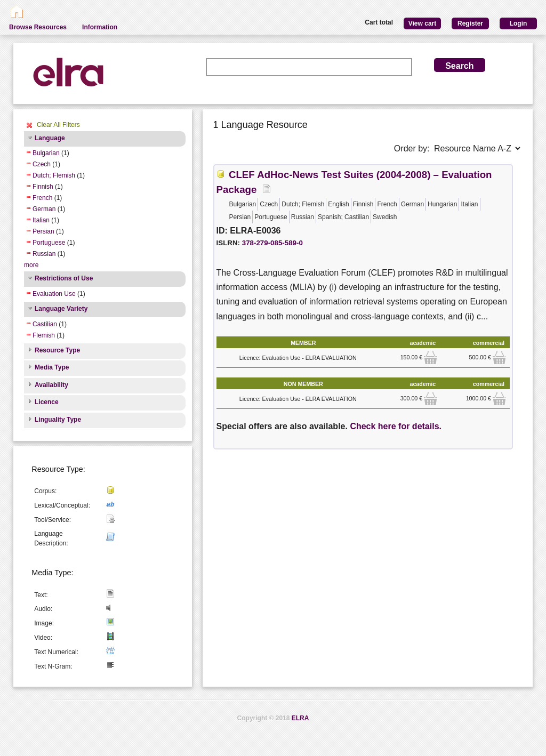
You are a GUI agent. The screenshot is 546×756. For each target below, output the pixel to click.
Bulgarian (46, 153)
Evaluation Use (54, 294)
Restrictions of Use (64, 278)
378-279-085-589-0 (272, 243)
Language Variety (61, 309)
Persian (43, 231)
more (31, 265)
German (44, 209)
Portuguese (49, 243)
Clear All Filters (58, 125)
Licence (47, 402)
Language (50, 138)
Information (100, 27)
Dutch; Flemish (54, 175)
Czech (42, 164)
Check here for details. (396, 426)
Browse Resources (38, 27)
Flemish (44, 335)
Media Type (52, 367)
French (42, 198)
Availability (51, 385)
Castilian (45, 324)
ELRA (300, 718)
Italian (41, 220)
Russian (44, 254)
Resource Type (57, 350)
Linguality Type (58, 420)
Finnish (43, 187)
